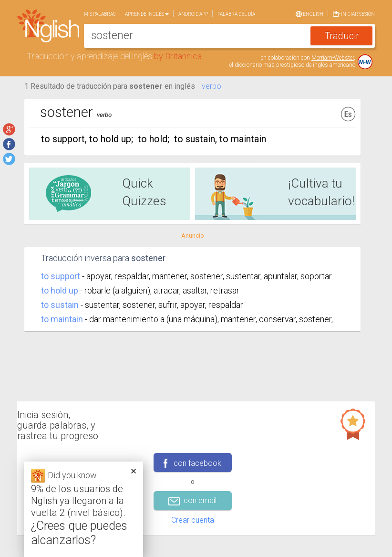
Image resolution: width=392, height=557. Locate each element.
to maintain (62, 319)
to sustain (60, 305)
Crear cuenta (193, 520)
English (309, 13)
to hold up (60, 290)
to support (61, 276)
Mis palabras (100, 14)
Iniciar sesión (354, 13)
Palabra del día (236, 14)
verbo (211, 86)
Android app (193, 14)
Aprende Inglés (147, 14)
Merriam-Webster (333, 58)
